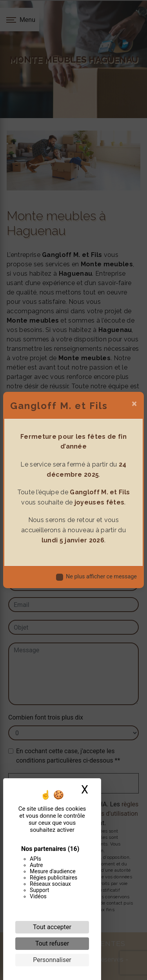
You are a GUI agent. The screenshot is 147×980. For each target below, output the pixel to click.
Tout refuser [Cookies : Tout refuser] (52, 943)
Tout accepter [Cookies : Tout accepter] (52, 927)
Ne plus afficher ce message (101, 577)
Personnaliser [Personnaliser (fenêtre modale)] (52, 960)
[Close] (134, 404)
